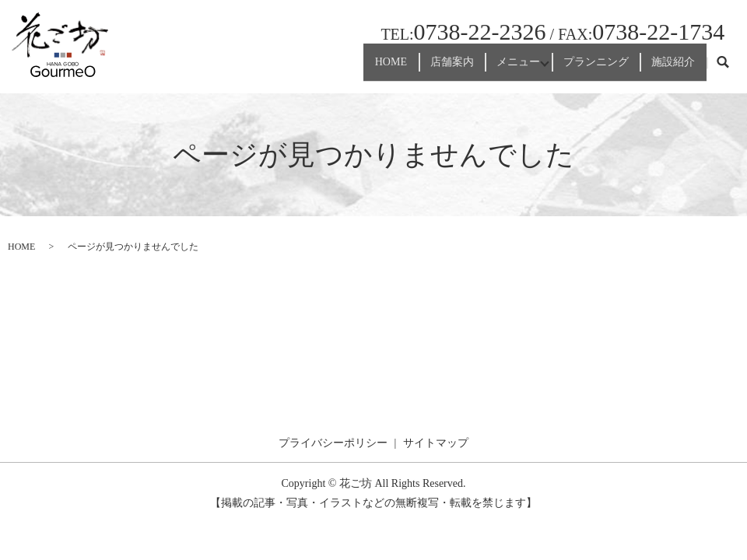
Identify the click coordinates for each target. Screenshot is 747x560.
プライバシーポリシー (333, 443)
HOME (347, 69)
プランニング (581, 69)
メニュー (494, 69)
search (723, 69)
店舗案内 (418, 69)
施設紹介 (668, 69)
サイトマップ (436, 443)
